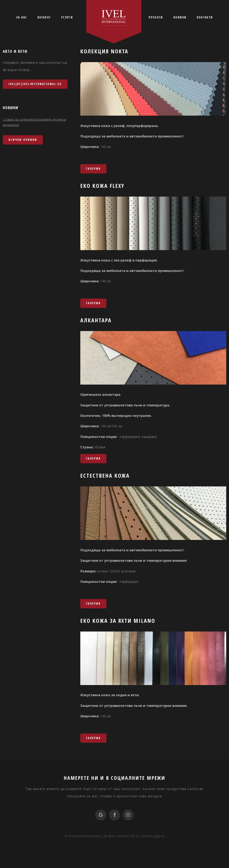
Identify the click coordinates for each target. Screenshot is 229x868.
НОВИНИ (180, 17)
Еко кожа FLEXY (102, 186)
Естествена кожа (105, 476)
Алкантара (96, 320)
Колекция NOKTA (104, 51)
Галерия (93, 169)
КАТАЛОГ (44, 17)
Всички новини (23, 140)
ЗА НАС (22, 17)
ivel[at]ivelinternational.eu (35, 84)
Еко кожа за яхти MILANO (118, 621)
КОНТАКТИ (205, 17)
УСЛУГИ (67, 17)
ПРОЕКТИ (156, 17)
